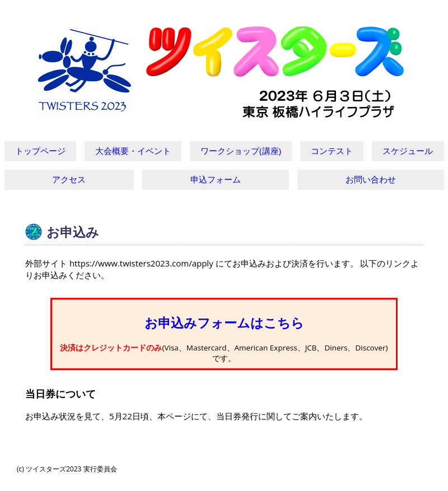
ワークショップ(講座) (241, 151)
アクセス (69, 179)
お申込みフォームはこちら (224, 323)
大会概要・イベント (133, 151)
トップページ (40, 151)
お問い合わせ (371, 179)
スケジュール (408, 151)
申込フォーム (216, 179)
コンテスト (332, 151)
